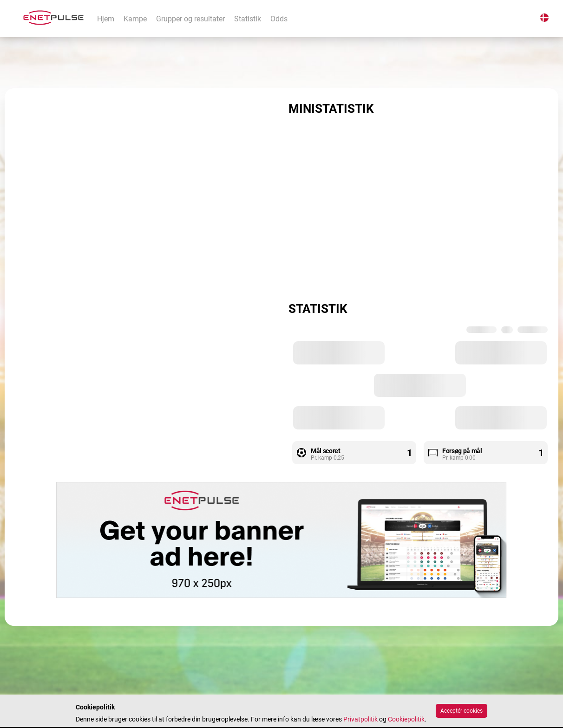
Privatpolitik (360, 719)
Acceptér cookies (462, 711)
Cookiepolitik (406, 719)
